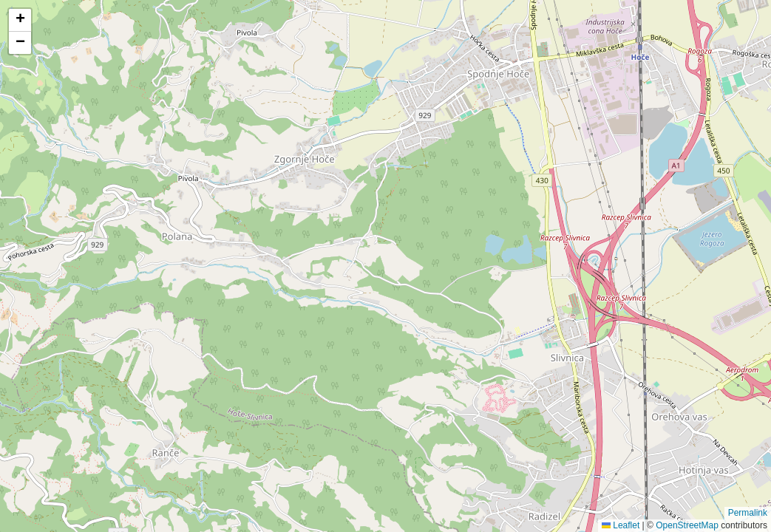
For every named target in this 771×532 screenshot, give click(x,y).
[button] (20, 20)
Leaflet (621, 525)
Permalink (748, 513)
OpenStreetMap (687, 525)
